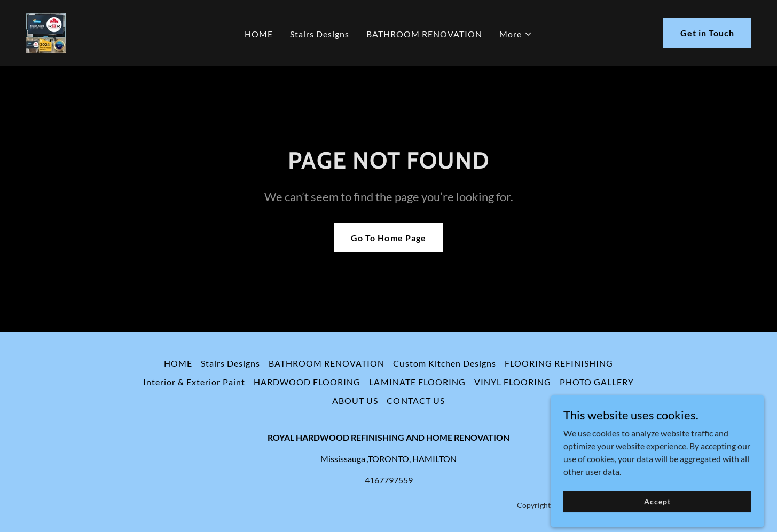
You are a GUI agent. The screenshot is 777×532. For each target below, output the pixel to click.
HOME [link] (259, 34)
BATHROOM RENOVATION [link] (424, 34)
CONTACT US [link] (415, 400)
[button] (516, 34)
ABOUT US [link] (355, 400)
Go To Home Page (388, 238)
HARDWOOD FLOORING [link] (307, 382)
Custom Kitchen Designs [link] (444, 363)
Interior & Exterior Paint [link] (194, 382)
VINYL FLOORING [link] (513, 382)
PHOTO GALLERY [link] (597, 382)
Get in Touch (707, 33)
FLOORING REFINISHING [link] (559, 363)
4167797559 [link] (389, 480)
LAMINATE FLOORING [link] (417, 382)
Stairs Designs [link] (320, 34)
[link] (46, 32)
